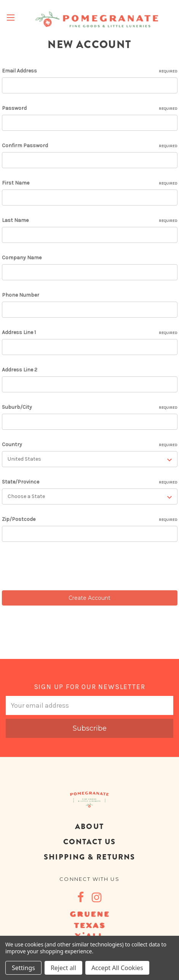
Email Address (90, 71)
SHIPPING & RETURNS (89, 857)
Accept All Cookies (117, 968)
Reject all (63, 968)
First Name (90, 183)
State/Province (90, 482)
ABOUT (89, 827)
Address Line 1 (90, 333)
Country (90, 445)
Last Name (90, 220)
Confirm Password (90, 146)
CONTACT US (90, 842)
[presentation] (60, 567)
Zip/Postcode (90, 519)
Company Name (22, 258)
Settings (23, 968)
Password (90, 108)
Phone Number (21, 295)
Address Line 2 (20, 370)
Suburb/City (90, 407)
